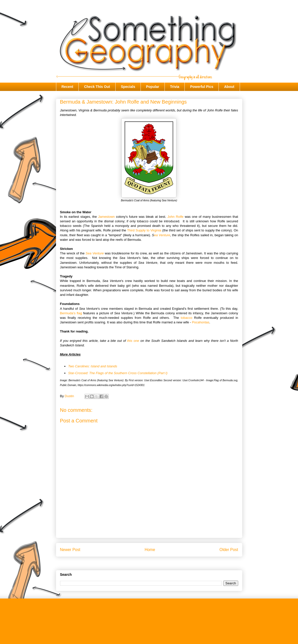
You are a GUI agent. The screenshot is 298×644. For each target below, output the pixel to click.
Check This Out (97, 87)
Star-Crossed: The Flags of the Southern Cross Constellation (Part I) (118, 373)
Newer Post (70, 550)
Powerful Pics (202, 87)
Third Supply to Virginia (144, 230)
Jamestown (106, 217)
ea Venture (162, 235)
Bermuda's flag (71, 313)
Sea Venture (95, 253)
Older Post (229, 550)
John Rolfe (175, 217)
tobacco (186, 318)
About (229, 87)
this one (133, 341)
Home (150, 550)
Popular (153, 87)
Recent (67, 87)
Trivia (175, 87)
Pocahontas (201, 322)
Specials (128, 87)
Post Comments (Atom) (159, 563)
